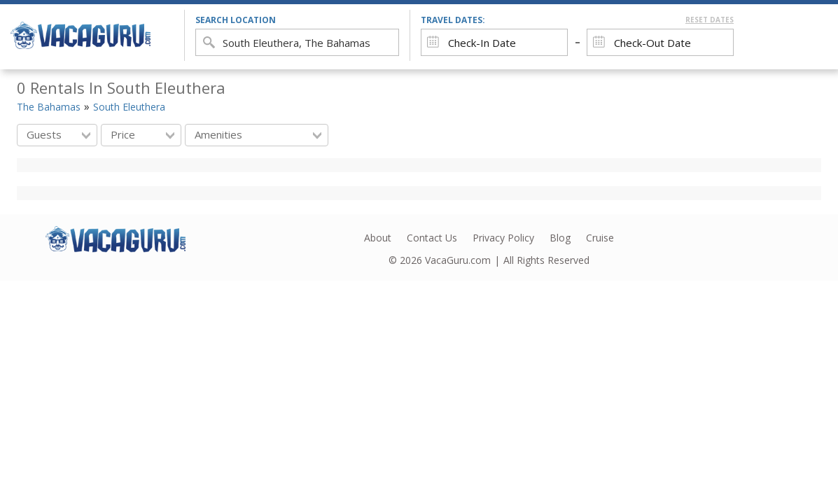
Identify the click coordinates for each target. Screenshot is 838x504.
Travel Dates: (577, 20)
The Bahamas (49, 107)
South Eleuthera (129, 107)
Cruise (600, 238)
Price (142, 134)
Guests (58, 134)
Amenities (258, 134)
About (378, 238)
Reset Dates (710, 20)
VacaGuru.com (458, 260)
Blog (560, 238)
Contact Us (432, 238)
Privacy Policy (503, 238)
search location (236, 20)
